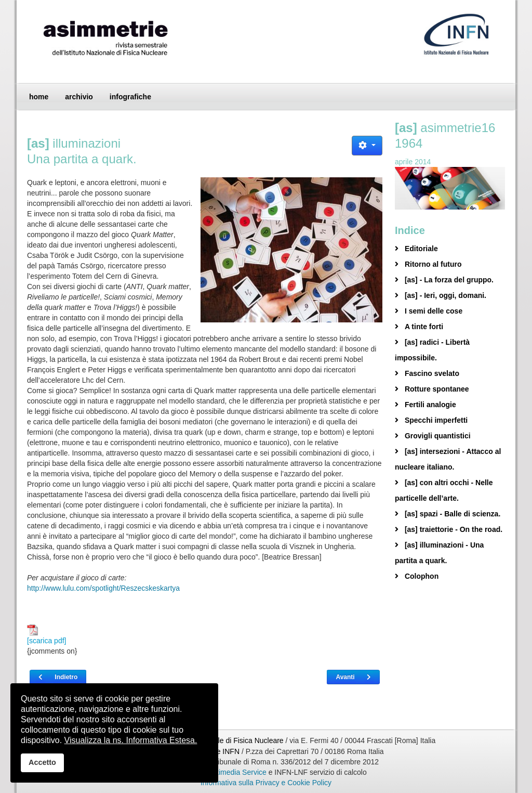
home (39, 97)
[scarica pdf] (46, 635)
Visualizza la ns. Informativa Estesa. (131, 740)
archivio (79, 97)
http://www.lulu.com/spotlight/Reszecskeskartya (103, 588)
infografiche (130, 97)
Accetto (42, 762)
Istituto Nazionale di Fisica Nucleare (227, 740)
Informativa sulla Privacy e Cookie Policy (266, 783)
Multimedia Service (236, 772)
